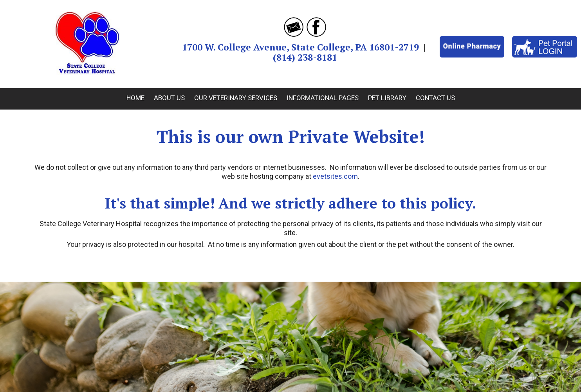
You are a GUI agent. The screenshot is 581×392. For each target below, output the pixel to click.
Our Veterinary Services (236, 98)
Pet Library (387, 98)
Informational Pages (323, 98)
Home (135, 98)
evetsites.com (335, 176)
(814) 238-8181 (305, 57)
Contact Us (435, 98)
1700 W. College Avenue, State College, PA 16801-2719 (300, 47)
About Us (169, 98)
